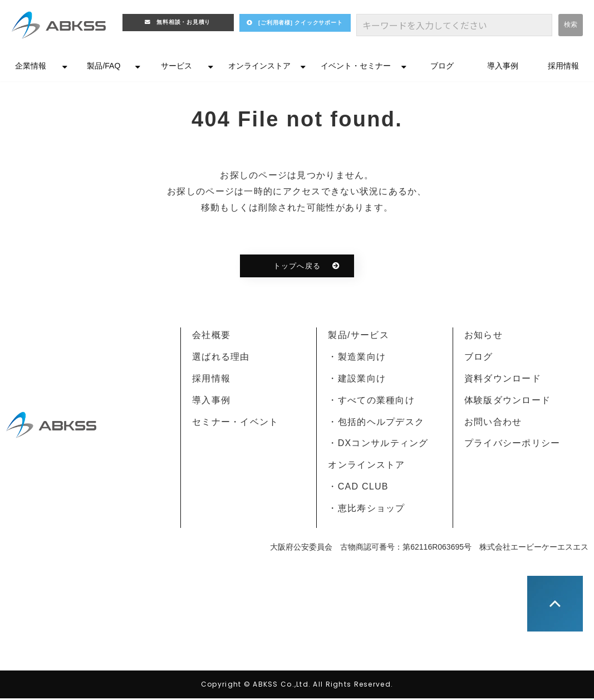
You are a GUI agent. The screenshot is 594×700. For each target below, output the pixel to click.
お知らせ (483, 337)
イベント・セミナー (356, 67)
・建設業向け (357, 380)
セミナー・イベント (235, 424)
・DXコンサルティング (378, 445)
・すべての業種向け (371, 402)
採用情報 (563, 67)
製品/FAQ (104, 67)
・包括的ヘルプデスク (376, 424)
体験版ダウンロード (508, 402)
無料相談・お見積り (185, 24)
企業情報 (31, 67)
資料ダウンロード (503, 380)
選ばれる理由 (221, 358)
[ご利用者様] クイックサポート (306, 28)
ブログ (442, 67)
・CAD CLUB (358, 488)
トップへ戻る (297, 268)
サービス (176, 67)
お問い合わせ (493, 424)
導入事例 (503, 67)
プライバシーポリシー (512, 445)
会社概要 (211, 337)
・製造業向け (357, 358)
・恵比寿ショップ (366, 510)
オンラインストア (259, 67)
